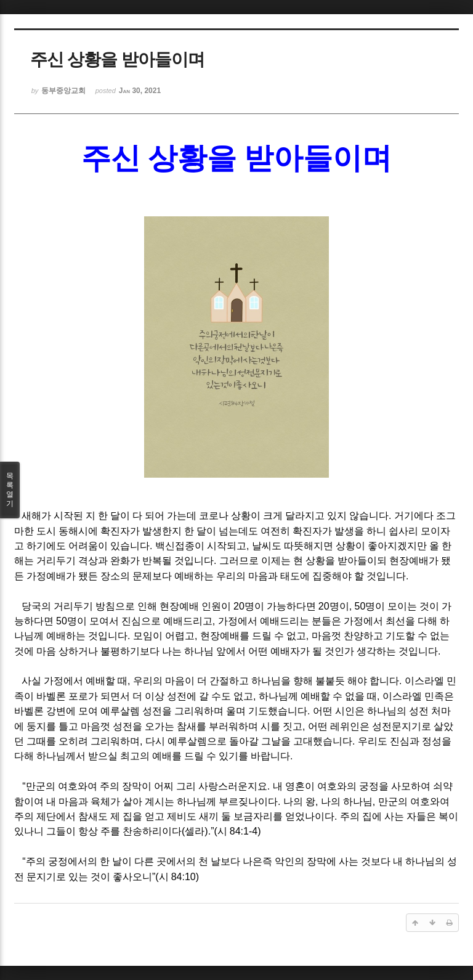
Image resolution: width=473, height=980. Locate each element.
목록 (10, 490)
